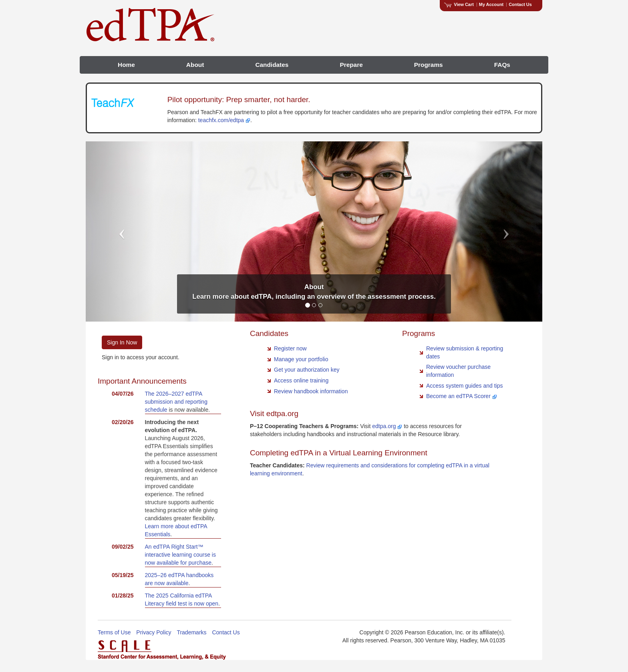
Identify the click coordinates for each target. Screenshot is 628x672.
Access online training (301, 380)
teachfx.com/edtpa (224, 120)
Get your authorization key (307, 370)
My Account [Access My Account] (491, 4)
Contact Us (520, 4)
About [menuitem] (195, 65)
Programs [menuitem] (429, 65)
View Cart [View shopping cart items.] (459, 4)
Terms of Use (114, 632)
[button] (120, 231)
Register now (290, 348)
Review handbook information (311, 391)
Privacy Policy (154, 632)
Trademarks (191, 632)
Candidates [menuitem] (272, 65)
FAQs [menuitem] (502, 65)
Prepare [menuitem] (351, 65)
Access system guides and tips (464, 386)
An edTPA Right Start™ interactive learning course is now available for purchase (180, 555)
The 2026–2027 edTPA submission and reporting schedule (176, 402)
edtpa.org (387, 426)
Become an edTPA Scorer (462, 396)
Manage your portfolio (301, 359)
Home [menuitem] (126, 65)
